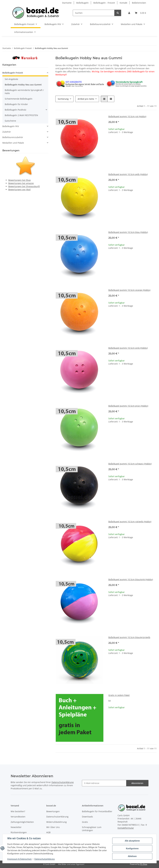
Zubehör (7, 132)
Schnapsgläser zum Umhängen (92, 829)
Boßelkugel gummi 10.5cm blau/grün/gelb (129, 637)
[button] (129, 13)
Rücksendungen (19, 832)
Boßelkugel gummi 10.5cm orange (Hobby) (129, 290)
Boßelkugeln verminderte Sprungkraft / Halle (24, 92)
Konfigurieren (132, 849)
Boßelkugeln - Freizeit (104, 3)
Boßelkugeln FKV (11, 126)
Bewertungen (53, 811)
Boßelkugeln (82, 3)
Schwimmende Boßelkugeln (19, 99)
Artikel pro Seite (86, 99)
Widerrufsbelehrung (56, 822)
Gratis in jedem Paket (119, 695)
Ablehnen (132, 856)
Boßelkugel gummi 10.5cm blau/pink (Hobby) (131, 579)
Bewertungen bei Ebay (20, 180)
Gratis (85, 822)
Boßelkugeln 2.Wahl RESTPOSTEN (21, 115)
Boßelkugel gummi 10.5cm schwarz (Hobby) (130, 464)
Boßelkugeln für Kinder (16, 104)
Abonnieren (137, 783)
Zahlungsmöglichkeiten (22, 822)
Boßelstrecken (139, 3)
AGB (48, 832)
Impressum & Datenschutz (19, 859)
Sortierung (63, 99)
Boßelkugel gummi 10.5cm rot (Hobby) (127, 116)
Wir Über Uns (53, 827)
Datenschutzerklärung (45, 859)
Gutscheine (10, 121)
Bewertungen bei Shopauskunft (24, 186)
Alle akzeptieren (132, 841)
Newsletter (16, 827)
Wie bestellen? (18, 811)
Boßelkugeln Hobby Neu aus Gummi (23, 85)
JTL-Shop (144, 864)
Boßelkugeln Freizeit (13, 73)
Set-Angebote (11, 79)
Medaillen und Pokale (13, 143)
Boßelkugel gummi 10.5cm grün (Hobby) (128, 406)
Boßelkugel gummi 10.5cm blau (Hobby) (128, 232)
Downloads (87, 817)
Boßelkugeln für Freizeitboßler (97, 811)
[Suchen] (94, 13)
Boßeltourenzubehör (13, 137)
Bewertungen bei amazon (21, 183)
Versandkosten (18, 817)
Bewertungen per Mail (19, 189)
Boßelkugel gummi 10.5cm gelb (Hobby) (128, 174)
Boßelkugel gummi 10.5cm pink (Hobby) (128, 348)
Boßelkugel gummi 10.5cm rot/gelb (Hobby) (130, 522)
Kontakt (123, 3)
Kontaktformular (126, 828)
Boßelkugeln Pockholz (16, 110)
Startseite (67, 3)
